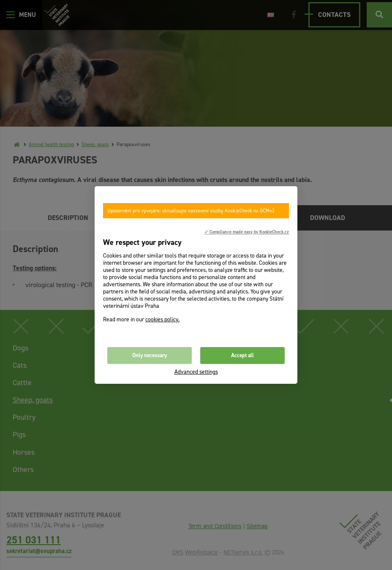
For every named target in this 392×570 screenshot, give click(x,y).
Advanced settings (196, 372)
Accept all (242, 355)
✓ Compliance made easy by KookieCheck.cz (247, 232)
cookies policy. (162, 319)
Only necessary (150, 355)
